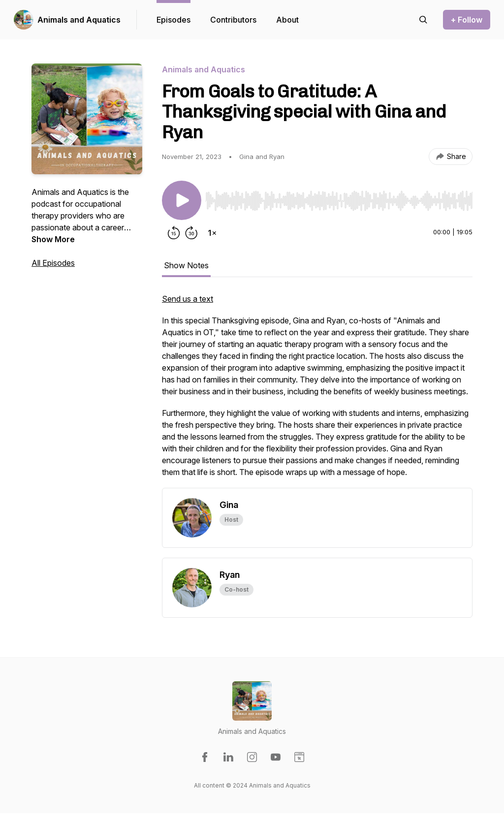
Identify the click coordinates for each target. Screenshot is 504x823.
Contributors (233, 20)
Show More (53, 239)
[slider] (339, 201)
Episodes (173, 20)
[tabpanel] (317, 390)
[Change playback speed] (212, 233)
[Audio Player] (339, 198)
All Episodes (53, 263)
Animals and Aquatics (79, 20)
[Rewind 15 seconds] (174, 233)
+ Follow (467, 20)
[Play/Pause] (182, 200)
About (287, 20)
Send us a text (188, 299)
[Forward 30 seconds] (191, 233)
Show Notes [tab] (186, 265)
